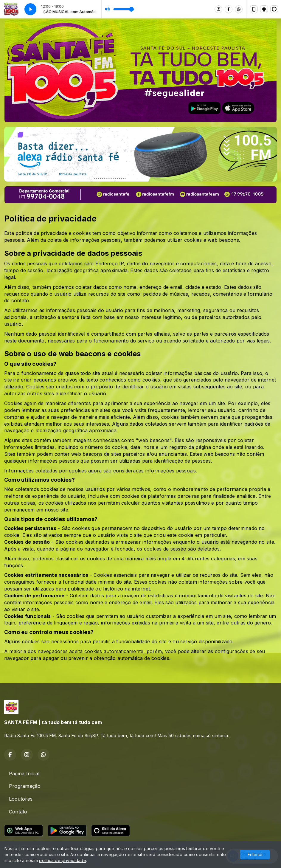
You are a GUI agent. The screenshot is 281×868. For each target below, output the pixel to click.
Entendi (255, 854)
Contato (18, 812)
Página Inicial (24, 774)
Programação (25, 786)
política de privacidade (63, 860)
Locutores (21, 799)
